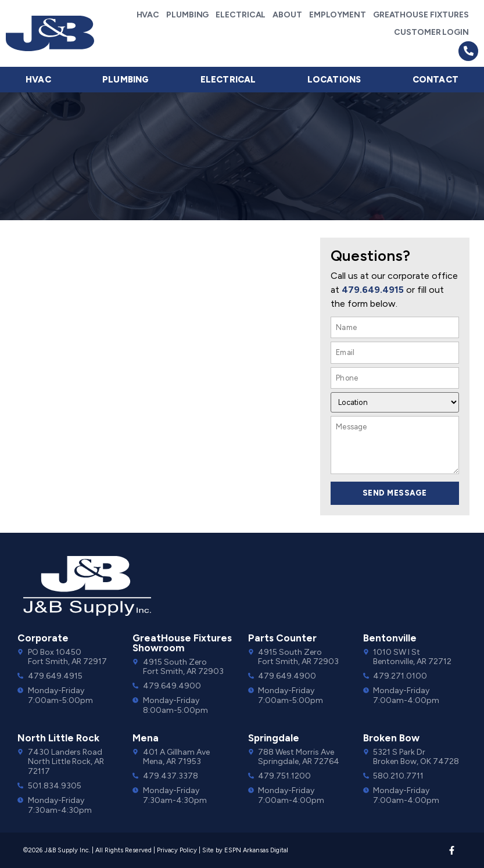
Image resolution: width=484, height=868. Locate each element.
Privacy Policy (177, 850)
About (287, 15)
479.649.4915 (373, 290)
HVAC (148, 15)
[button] (468, 51)
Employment (338, 15)
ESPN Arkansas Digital (256, 850)
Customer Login (431, 32)
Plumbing (187, 15)
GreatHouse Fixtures (421, 15)
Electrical (241, 15)
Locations (334, 80)
